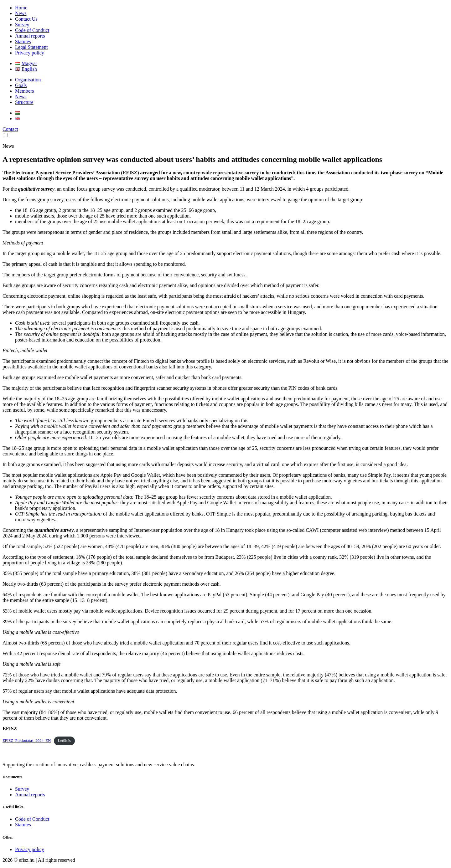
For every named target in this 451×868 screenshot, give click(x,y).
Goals (21, 85)
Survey (22, 25)
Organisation (28, 80)
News (21, 13)
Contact (10, 129)
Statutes (23, 41)
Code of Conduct (32, 30)
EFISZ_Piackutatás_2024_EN (27, 741)
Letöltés (64, 741)
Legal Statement (31, 47)
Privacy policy (30, 53)
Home (21, 8)
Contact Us (26, 19)
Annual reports (30, 36)
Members (24, 91)
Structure (24, 102)
